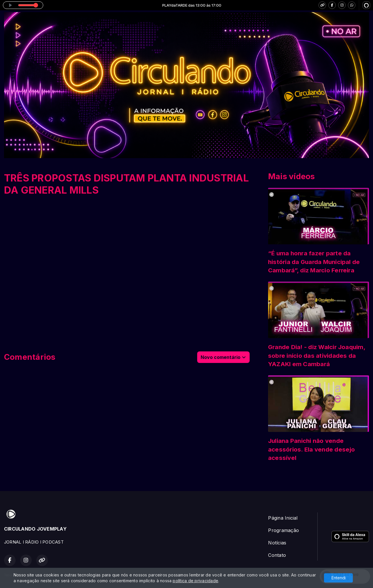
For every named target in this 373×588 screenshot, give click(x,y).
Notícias (277, 543)
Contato (277, 555)
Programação (283, 530)
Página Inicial (283, 518)
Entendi (339, 578)
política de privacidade (195, 581)
